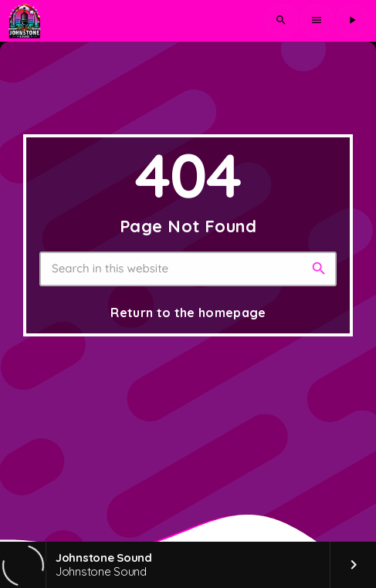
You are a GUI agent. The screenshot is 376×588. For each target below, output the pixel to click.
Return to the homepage (188, 313)
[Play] (352, 21)
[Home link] (24, 21)
